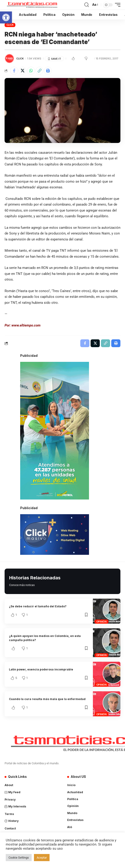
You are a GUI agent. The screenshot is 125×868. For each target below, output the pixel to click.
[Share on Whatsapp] (31, 71)
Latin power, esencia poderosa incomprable (41, 669)
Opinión (101, 622)
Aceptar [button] (42, 858)
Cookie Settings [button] (19, 858)
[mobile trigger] (117, 5)
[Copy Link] (39, 71)
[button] (6, 17)
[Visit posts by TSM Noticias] (9, 59)
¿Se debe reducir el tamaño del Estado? (38, 606)
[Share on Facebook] (14, 71)
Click (10, 25)
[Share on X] (22, 71)
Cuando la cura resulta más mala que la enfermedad (47, 699)
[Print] (48, 71)
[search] (87, 5)
